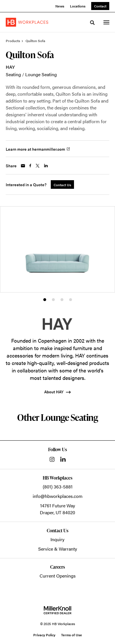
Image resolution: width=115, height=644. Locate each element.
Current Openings (58, 576)
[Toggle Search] (92, 23)
